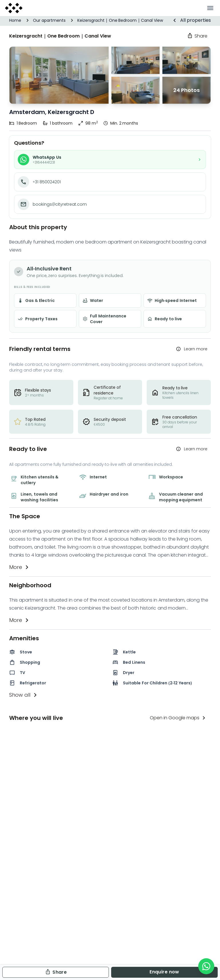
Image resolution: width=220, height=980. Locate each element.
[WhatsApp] (206, 966)
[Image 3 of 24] (186, 90)
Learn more (191, 349)
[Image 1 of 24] (59, 75)
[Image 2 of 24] (135, 90)
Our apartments (49, 20)
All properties (191, 20)
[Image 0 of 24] (135, 60)
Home (15, 20)
